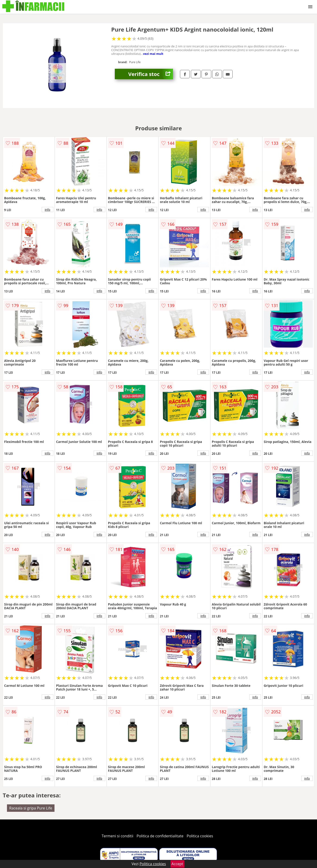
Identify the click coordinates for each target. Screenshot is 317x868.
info (48, 210)
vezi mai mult (153, 54)
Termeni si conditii (117, 836)
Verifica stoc (151, 74)
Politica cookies (200, 836)
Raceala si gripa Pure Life (31, 808)
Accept (177, 864)
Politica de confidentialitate (160, 836)
